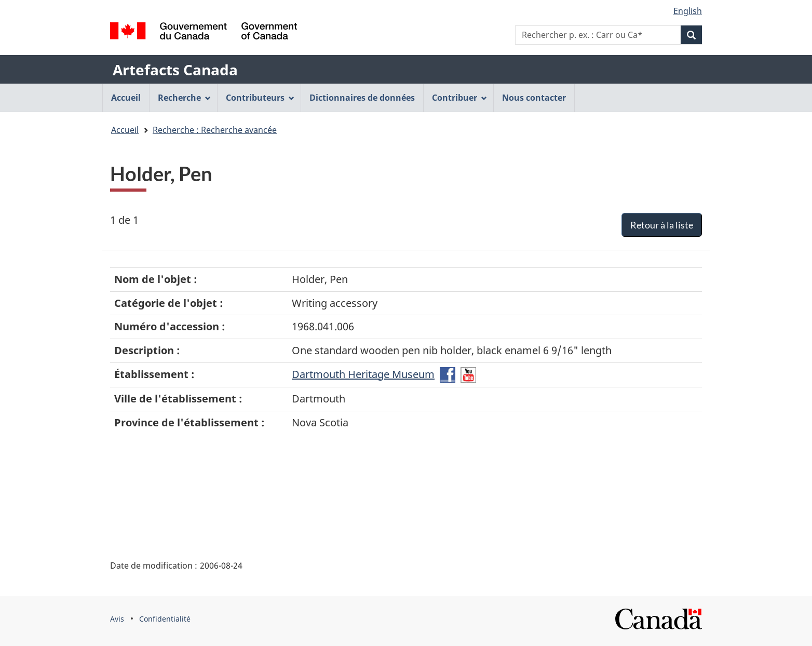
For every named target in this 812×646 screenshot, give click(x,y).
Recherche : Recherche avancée (215, 130)
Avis (117, 619)
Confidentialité (165, 619)
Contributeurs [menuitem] (260, 98)
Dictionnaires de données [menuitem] (362, 98)
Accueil (125, 130)
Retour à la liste (662, 225)
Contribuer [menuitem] (459, 98)
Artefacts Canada (175, 70)
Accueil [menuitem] (126, 98)
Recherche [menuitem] (184, 98)
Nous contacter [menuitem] (534, 98)
